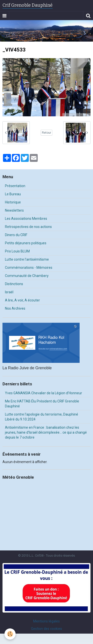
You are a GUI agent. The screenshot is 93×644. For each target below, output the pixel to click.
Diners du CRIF (16, 235)
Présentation (15, 186)
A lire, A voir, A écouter (22, 300)
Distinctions (14, 284)
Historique (13, 202)
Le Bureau (13, 194)
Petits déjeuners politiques (26, 243)
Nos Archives (15, 308)
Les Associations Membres (26, 219)
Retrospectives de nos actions (28, 227)
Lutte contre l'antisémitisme (27, 259)
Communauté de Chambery (27, 276)
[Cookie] (10, 634)
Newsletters (14, 210)
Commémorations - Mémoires (29, 268)
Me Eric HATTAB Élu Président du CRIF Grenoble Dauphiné (42, 404)
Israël (9, 292)
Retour (46, 133)
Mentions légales (46, 621)
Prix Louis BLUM (17, 251)
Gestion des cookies (46, 629)
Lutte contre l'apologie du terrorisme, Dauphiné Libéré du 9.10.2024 (42, 417)
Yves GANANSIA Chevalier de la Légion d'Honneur (44, 393)
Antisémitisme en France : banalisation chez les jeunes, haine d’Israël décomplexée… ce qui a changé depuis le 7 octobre (46, 432)
